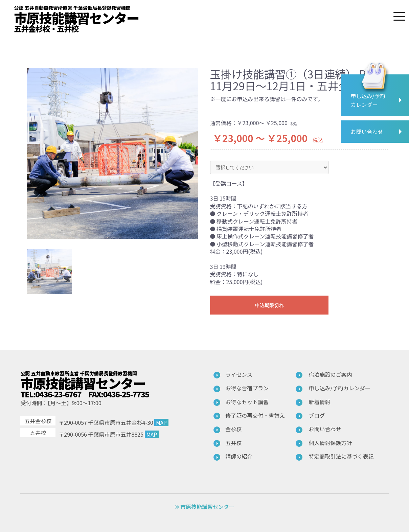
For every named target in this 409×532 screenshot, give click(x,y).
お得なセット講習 (247, 402)
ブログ (317, 415)
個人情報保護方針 (331, 443)
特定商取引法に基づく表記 (341, 456)
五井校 (233, 443)
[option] (112, 153)
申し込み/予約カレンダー (340, 388)
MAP (162, 422)
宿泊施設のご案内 (331, 374)
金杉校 (233, 429)
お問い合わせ (325, 429)
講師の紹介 (239, 456)
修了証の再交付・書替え (255, 415)
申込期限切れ (269, 305)
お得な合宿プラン (247, 388)
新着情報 (320, 402)
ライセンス (239, 374)
